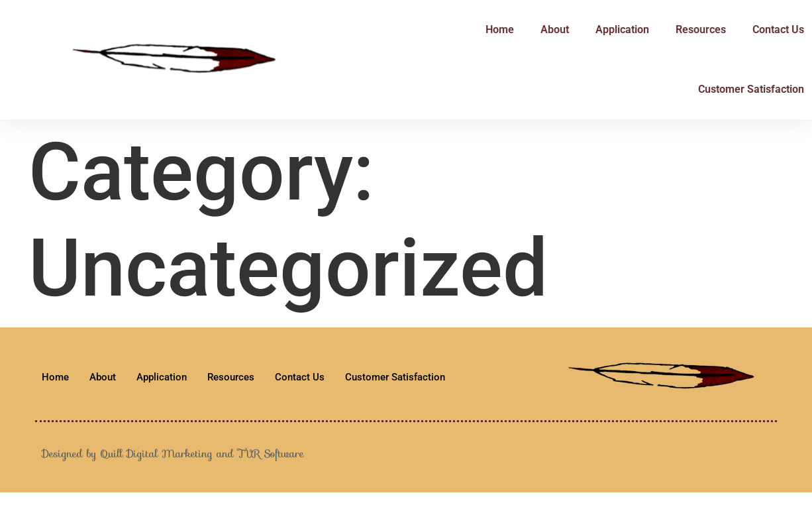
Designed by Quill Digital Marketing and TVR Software (173, 454)
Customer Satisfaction (735, 89)
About (539, 29)
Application (606, 29)
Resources (685, 29)
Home (484, 29)
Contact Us (762, 29)
